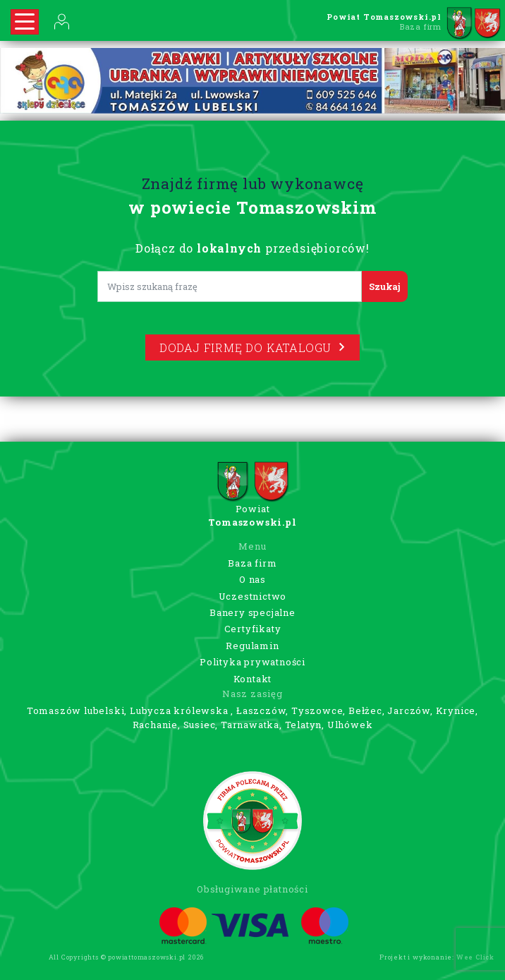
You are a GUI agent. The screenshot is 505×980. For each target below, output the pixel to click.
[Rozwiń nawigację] (25, 22)
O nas (253, 579)
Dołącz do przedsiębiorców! (253, 248)
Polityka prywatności (253, 662)
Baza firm (252, 563)
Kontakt (253, 679)
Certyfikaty (253, 629)
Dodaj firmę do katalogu (253, 347)
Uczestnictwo (253, 596)
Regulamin (252, 646)
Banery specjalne (253, 612)
